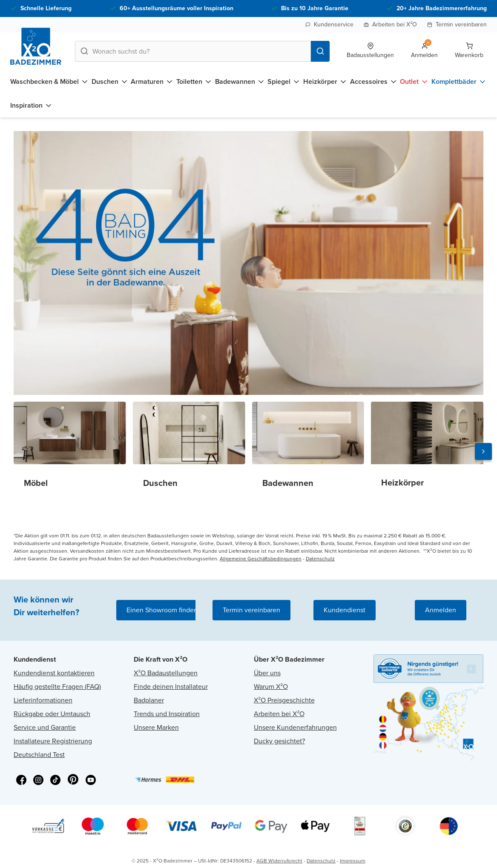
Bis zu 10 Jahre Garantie (315, 8)
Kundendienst (345, 610)
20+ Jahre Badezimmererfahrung (442, 8)
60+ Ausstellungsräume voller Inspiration (177, 8)
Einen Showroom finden (162, 610)
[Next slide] (483, 451)
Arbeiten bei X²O (390, 24)
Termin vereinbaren (457, 24)
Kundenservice (329, 24)
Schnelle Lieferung (46, 8)
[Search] (320, 51)
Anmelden (441, 610)
